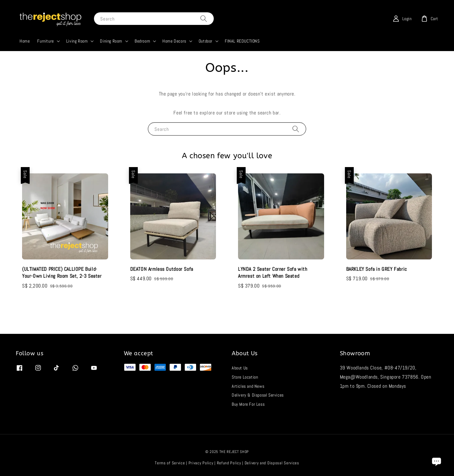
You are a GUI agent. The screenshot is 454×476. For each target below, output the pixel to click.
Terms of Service (170, 463)
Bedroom (142, 41)
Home (25, 41)
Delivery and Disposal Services (272, 463)
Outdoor (206, 41)
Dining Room (111, 41)
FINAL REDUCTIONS (242, 41)
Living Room (77, 41)
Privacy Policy (201, 463)
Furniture (45, 41)
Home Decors (174, 41)
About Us (240, 368)
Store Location (245, 377)
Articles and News (248, 386)
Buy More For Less (248, 404)
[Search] (204, 18)
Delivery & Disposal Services (258, 395)
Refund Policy (229, 463)
